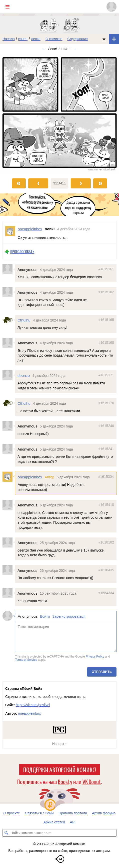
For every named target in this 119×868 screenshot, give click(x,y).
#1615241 (106, 449)
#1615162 (106, 292)
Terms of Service (26, 660)
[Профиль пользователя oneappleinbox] (10, 232)
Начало (9, 39)
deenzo (24, 375)
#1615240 (106, 426)
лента (36, 39)
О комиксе (54, 39)
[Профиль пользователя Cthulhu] (9, 320)
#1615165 (106, 319)
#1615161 (106, 269)
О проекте (12, 813)
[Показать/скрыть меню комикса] (104, 39)
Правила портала (73, 813)
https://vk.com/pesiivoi (33, 705)
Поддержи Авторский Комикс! (60, 770)
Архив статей (54, 822)
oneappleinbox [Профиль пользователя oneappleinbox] (30, 229)
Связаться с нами (39, 813)
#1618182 (106, 542)
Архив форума (104, 813)
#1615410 (106, 505)
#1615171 (106, 375)
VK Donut (92, 781)
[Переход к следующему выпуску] (59, 114)
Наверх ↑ (59, 744)
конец (23, 39)
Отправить (102, 672)
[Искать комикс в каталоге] (6, 833)
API (73, 822)
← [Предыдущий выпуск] (44, 49)
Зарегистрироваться (69, 616)
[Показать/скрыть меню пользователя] (111, 7)
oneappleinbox (30, 477)
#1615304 (106, 477)
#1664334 (106, 593)
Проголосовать (22, 251)
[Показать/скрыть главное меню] (7, 7)
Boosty (65, 781)
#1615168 (106, 343)
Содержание (77, 39)
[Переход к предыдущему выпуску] (15, 114)
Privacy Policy (95, 656)
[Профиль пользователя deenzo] (9, 375)
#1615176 (106, 403)
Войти (45, 616)
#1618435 (106, 570)
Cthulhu (24, 320)
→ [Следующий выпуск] (75, 49)
